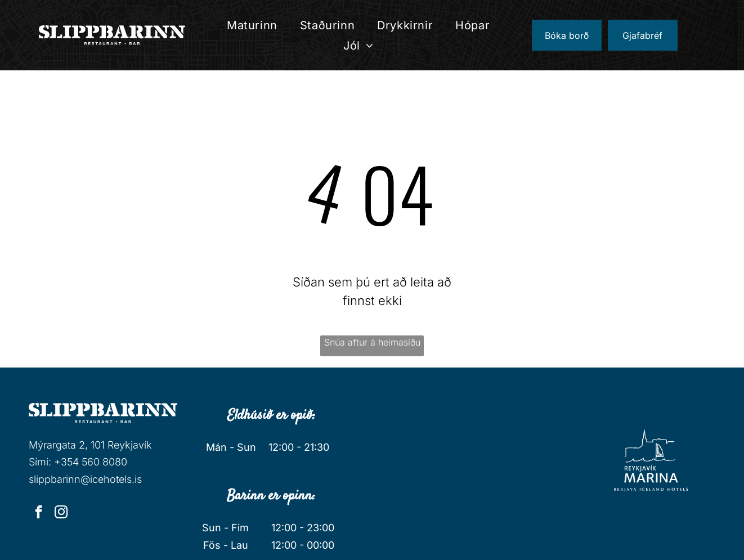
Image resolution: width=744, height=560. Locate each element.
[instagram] (61, 513)
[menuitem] (252, 25)
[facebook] (39, 513)
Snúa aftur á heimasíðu (372, 342)
